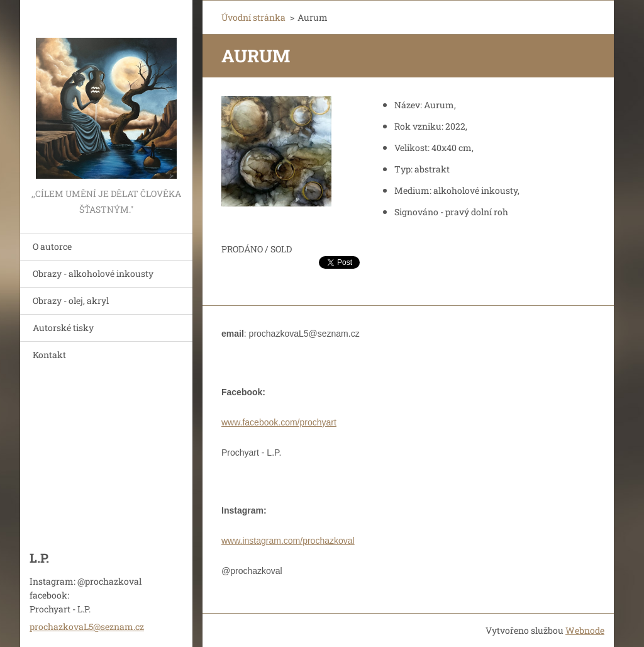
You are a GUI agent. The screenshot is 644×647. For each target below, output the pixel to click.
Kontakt (49, 355)
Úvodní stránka (253, 17)
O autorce (52, 246)
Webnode (585, 630)
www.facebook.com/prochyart (279, 422)
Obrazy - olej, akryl (71, 301)
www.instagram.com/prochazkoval (288, 541)
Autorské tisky (63, 328)
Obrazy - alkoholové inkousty (93, 273)
